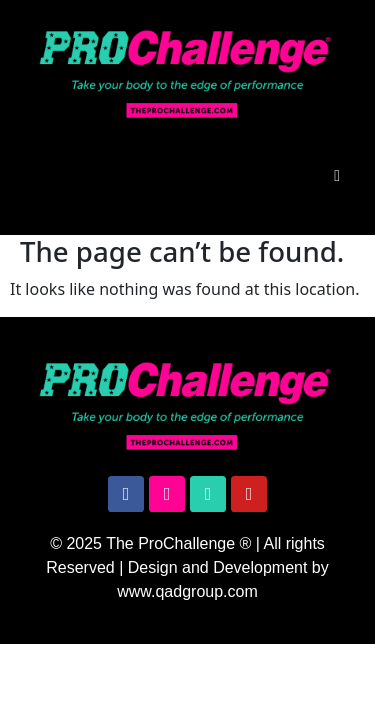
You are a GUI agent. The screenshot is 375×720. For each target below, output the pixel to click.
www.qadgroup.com (187, 591)
